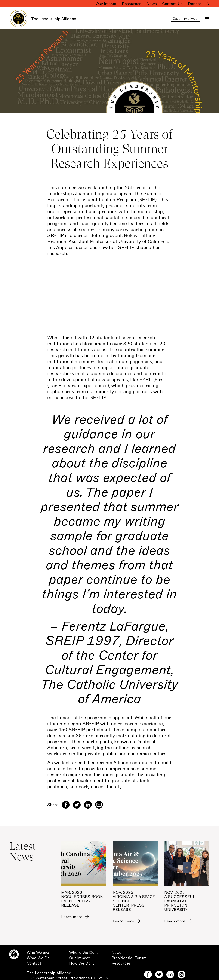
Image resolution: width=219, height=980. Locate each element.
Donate (195, 4)
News (152, 4)
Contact (34, 963)
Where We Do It (84, 953)
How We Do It (82, 963)
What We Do (38, 958)
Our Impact (106, 4)
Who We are (38, 953)
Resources (132, 4)
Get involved (185, 19)
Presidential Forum (129, 958)
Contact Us (172, 4)
